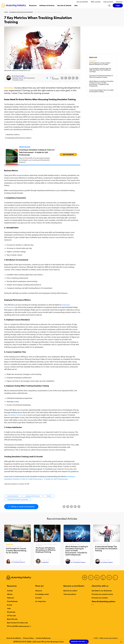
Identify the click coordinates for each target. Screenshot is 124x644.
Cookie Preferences (43, 638)
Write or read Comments (21, 507)
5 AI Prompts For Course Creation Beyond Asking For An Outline (100, 64)
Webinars (10, 598)
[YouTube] (103, 577)
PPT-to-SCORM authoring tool (19, 626)
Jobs (9, 608)
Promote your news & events (102, 594)
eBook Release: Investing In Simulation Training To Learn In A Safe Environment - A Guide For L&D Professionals (101, 84)
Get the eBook (68, 154)
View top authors (70, 594)
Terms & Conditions (14, 638)
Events (10, 605)
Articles (10, 591)
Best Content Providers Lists (17, 623)
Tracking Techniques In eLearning (18, 499)
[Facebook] (85, 577)
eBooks (10, 594)
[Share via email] (73, 78)
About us (39, 591)
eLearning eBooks (13, 496)
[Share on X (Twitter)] (66, 78)
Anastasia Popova (19, 562)
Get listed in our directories (102, 591)
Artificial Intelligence (14, 547)
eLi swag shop (40, 601)
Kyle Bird (46, 562)
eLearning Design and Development (21, 12)
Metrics (49, 496)
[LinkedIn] (97, 577)
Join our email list (82, 2)
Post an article (108, 2)
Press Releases (12, 601)
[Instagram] (115, 577)
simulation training (15, 415)
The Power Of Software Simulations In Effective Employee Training (101, 76)
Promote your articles (100, 598)
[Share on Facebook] (62, 78)
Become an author (70, 591)
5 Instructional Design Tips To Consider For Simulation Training (101, 91)
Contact (38, 598)
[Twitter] (91, 577)
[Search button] (110, 5)
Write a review (96, 2)
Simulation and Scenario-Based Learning (46, 545)
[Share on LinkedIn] (69, 78)
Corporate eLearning (102, 544)
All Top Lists (11, 616)
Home (6, 12)
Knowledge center (42, 594)
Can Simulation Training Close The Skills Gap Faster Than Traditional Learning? (100, 70)
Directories (11, 612)
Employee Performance (33, 496)
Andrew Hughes (19, 76)
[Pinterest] (109, 577)
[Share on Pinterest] (77, 78)
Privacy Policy (28, 638)
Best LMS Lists (12, 619)
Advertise (119, 2)
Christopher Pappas (79, 562)
